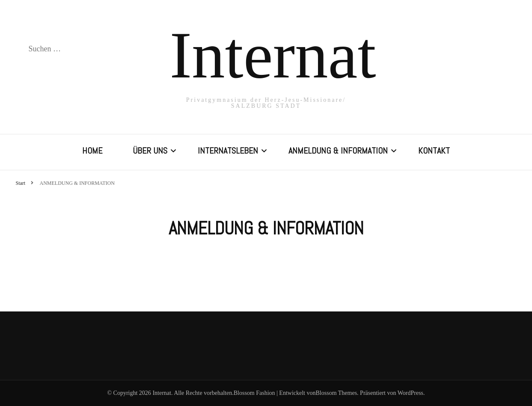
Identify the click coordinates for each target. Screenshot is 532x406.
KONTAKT (434, 151)
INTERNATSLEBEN (228, 151)
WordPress (410, 393)
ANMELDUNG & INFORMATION (338, 151)
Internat (273, 55)
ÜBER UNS (150, 151)
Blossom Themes (337, 393)
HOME (92, 151)
